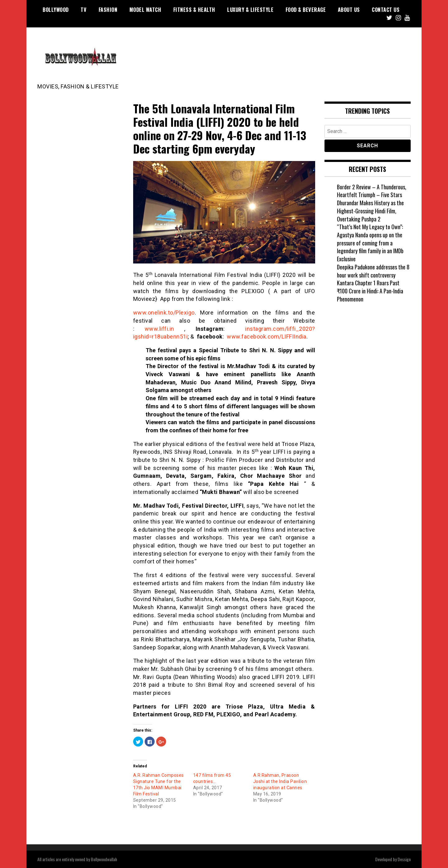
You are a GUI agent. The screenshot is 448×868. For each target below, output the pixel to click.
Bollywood (56, 10)
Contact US (386, 10)
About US (349, 10)
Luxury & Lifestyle (250, 10)
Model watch (145, 10)
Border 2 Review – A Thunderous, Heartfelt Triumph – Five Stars (372, 191)
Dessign (404, 859)
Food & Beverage (306, 10)
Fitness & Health (194, 10)
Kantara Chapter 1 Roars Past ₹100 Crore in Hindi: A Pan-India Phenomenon (370, 291)
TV (84, 10)
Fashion (108, 10)
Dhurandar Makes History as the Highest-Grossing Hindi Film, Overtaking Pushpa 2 (370, 211)
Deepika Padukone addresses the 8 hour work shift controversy (373, 271)
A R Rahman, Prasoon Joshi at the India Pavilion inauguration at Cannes (280, 781)
